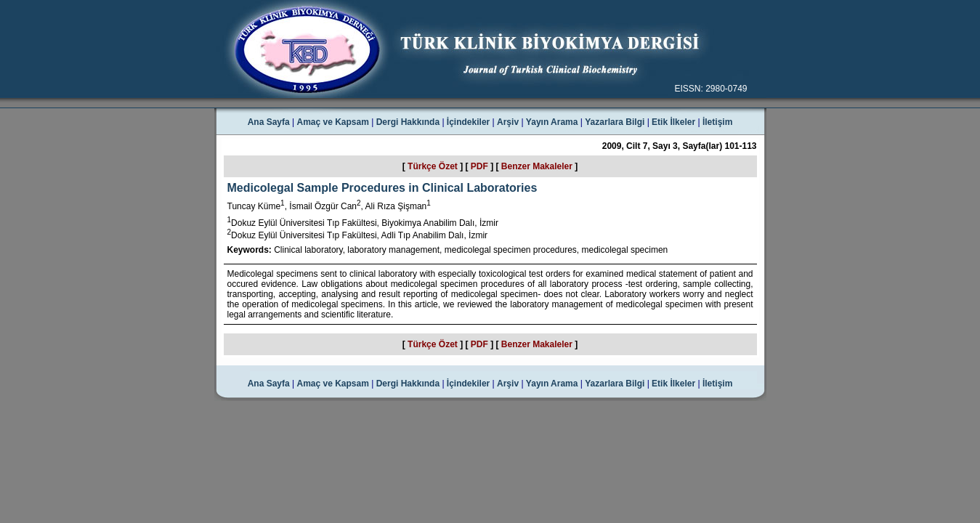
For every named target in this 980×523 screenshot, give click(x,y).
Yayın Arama (552, 122)
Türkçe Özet (433, 166)
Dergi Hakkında (408, 122)
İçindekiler (468, 122)
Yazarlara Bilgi (615, 122)
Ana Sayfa (269, 122)
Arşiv (508, 122)
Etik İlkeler (673, 122)
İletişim (717, 122)
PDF (479, 166)
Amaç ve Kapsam (333, 122)
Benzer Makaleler (537, 166)
